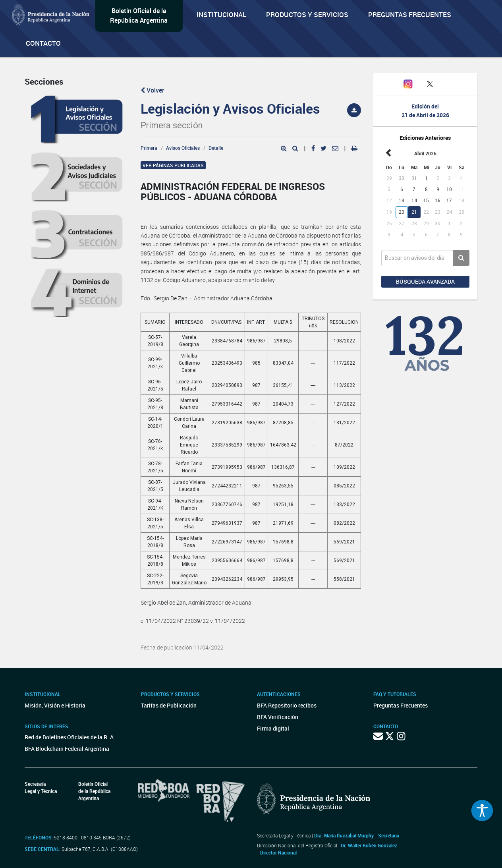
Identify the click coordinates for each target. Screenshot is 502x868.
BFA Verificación (278, 717)
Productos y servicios (307, 14)
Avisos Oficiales (183, 148)
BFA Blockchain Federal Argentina (67, 749)
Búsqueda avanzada (425, 281)
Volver (153, 90)
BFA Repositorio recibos (287, 705)
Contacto (43, 43)
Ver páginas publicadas (173, 165)
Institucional (221, 14)
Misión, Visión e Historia (55, 705)
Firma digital (273, 728)
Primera (149, 148)
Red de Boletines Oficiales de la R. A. (70, 737)
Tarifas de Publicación (169, 705)
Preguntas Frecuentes (410, 14)
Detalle (216, 148)
